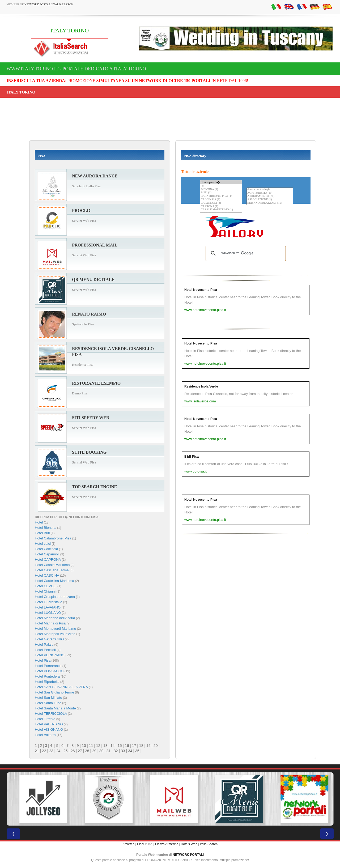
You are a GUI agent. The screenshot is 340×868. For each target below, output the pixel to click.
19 (148, 746)
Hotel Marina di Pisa (50, 623)
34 (130, 751)
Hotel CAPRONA (48, 559)
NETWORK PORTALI (188, 855)
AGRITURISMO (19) (270, 193)
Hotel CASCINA (47, 575)
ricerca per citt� (221, 182)
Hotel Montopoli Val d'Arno (55, 634)
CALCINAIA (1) (221, 200)
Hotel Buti (42, 533)
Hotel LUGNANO (48, 613)
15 (120, 746)
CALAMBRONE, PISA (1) (221, 196)
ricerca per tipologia (270, 190)
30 (101, 751)
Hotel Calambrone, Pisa (53, 538)
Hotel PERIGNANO (50, 655)
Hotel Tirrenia (45, 719)
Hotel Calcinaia (46, 549)
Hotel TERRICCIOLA (51, 714)
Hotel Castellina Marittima (54, 581)
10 (84, 746)
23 (51, 751)
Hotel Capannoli (47, 554)
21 (37, 751)
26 (73, 751)
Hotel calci (43, 544)
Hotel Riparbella (47, 682)
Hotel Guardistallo (48, 602)
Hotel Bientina (46, 528)
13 (105, 746)
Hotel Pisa (43, 660)
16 (127, 746)
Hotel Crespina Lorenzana (55, 597)
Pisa (140, 844)
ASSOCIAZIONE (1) (270, 200)
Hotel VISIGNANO (49, 729)
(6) (221, 186)
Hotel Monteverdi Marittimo (55, 629)
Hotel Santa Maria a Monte (55, 708)
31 (109, 751)
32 (116, 751)
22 (44, 751)
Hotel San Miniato (48, 698)
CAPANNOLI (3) (221, 203)
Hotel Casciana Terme (52, 570)
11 (91, 746)
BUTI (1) (221, 193)
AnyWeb (128, 844)
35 (137, 751)
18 (141, 746)
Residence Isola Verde (201, 386)
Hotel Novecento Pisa (201, 290)
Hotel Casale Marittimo (52, 565)
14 (113, 746)
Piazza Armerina (167, 844)
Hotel (39, 522)
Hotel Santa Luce (48, 703)
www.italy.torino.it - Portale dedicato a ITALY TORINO (76, 69)
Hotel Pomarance (48, 666)
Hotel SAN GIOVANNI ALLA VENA (61, 687)
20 (156, 746)
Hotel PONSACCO (49, 671)
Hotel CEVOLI (46, 586)
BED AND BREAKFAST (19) (270, 203)
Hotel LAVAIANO (48, 607)
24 (58, 751)
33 (123, 751)
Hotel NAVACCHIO (49, 639)
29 (94, 751)
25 (66, 751)
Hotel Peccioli (45, 650)
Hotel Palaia (44, 644)
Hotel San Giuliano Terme (54, 692)
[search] (245, 253)
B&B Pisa (192, 457)
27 (80, 751)
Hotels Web (189, 844)
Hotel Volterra (45, 735)
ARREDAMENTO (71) (270, 196)
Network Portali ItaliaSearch (49, 4)
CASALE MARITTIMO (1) (221, 210)
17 (134, 746)
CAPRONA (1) (221, 207)
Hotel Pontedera (47, 676)
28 (87, 751)
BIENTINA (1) (221, 190)
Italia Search (209, 844)
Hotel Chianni (45, 591)
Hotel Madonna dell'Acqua (55, 618)
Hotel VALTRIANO (49, 724)
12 (98, 746)
